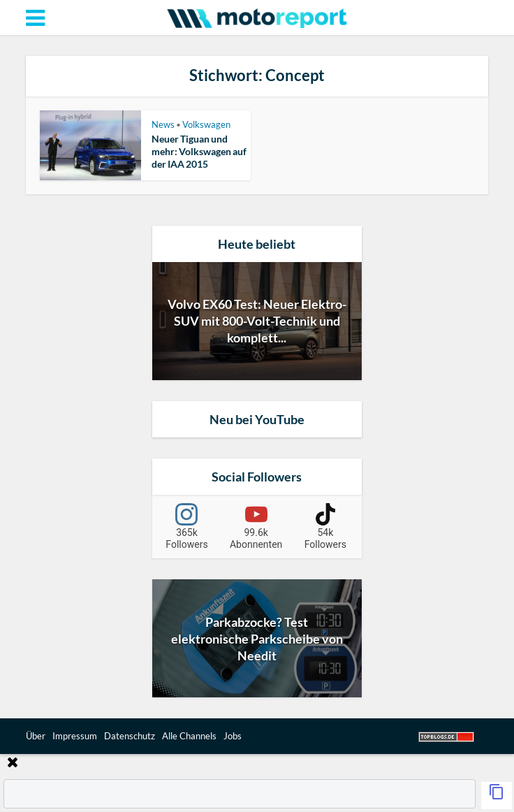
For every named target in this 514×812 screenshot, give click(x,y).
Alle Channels (189, 736)
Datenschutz (130, 736)
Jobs (233, 736)
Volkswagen (206, 124)
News (163, 124)
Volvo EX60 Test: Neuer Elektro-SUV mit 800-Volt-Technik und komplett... (257, 321)
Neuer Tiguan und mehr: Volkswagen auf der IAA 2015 (199, 151)
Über (36, 736)
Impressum (75, 736)
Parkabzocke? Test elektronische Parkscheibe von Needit (257, 639)
